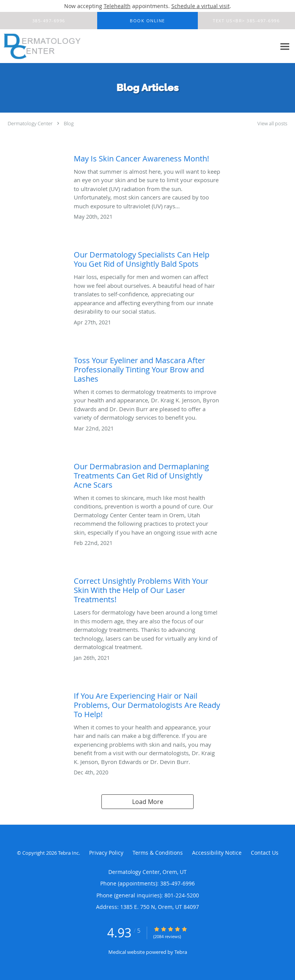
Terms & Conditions (158, 853)
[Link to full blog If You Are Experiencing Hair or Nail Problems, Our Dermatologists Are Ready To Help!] (147, 703)
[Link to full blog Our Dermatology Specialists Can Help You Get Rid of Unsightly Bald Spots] (147, 257)
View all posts (272, 124)
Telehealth (117, 6)
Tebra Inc (68, 853)
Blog (69, 123)
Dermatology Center (30, 123)
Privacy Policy (106, 853)
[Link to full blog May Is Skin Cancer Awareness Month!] (147, 157)
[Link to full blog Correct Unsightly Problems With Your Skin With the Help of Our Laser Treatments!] (147, 588)
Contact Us (265, 853)
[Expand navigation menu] (285, 46)
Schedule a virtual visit (201, 6)
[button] (147, 21)
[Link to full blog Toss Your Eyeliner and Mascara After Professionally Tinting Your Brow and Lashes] (147, 368)
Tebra (181, 952)
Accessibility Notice (217, 853)
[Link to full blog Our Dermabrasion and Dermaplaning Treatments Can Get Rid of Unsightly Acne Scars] (147, 474)
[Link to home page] (55, 46)
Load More (148, 802)
